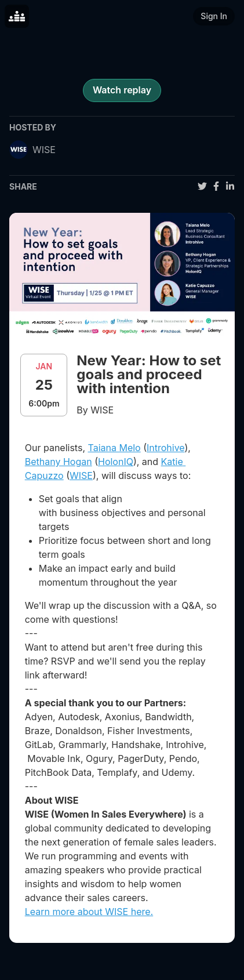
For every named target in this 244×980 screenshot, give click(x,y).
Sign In (214, 16)
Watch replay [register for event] (122, 90)
